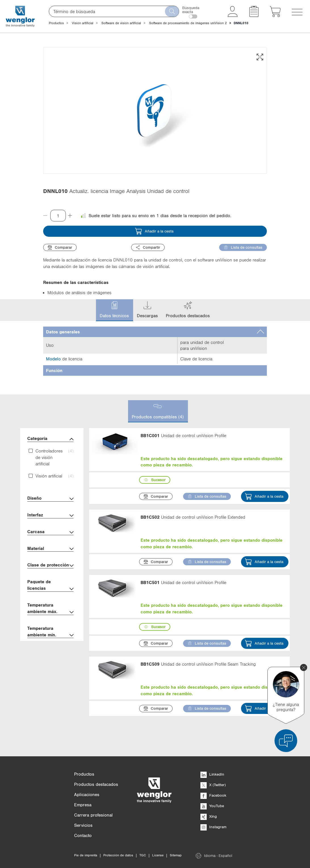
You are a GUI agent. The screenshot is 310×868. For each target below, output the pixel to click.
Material (50, 549)
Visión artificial (83, 23)
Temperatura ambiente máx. (50, 609)
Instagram (213, 827)
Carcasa (50, 532)
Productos (56, 23)
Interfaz (50, 515)
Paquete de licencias (50, 585)
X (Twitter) (213, 785)
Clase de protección (50, 565)
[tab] (155, 332)
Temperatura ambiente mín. (50, 632)
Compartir (148, 247)
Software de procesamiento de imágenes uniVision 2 (188, 23)
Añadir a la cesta (154, 231)
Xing (209, 816)
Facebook (213, 795)
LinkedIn (212, 774)
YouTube (212, 806)
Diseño (50, 499)
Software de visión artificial (121, 23)
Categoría (50, 439)
